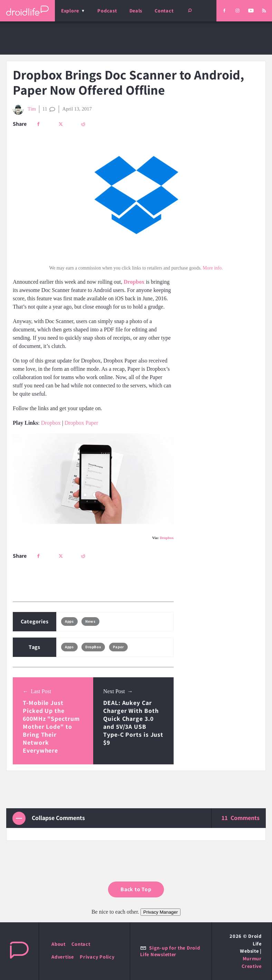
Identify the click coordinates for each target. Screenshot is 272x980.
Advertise (63, 957)
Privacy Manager (161, 912)
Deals (136, 11)
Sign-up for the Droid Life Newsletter (170, 951)
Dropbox (51, 423)
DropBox (93, 647)
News (90, 621)
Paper (118, 647)
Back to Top (136, 889)
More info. (213, 268)
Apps (69, 621)
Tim (24, 109)
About (59, 944)
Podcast (107, 11)
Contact (164, 11)
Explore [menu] (70, 11)
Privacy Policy (97, 957)
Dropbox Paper (81, 423)
